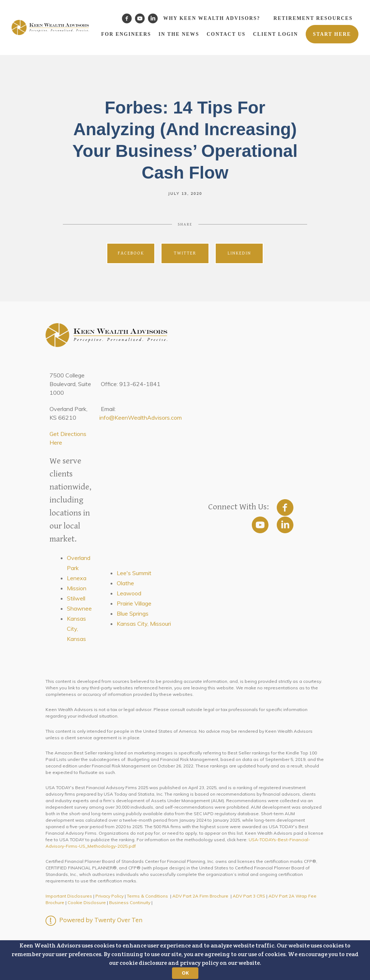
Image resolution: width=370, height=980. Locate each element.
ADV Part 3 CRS (249, 896)
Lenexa (77, 578)
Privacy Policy (109, 896)
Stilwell (76, 598)
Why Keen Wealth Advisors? (212, 18)
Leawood (129, 593)
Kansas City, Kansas (76, 629)
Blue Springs (133, 613)
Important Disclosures (69, 896)
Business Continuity (130, 902)
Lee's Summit (134, 573)
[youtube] (260, 525)
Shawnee (79, 608)
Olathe (125, 583)
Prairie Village (134, 603)
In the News (179, 34)
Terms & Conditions (147, 896)
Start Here (332, 34)
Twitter (185, 253)
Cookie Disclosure (87, 902)
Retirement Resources (313, 18)
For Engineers (126, 34)
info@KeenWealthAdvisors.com (141, 418)
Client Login (276, 34)
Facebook (131, 253)
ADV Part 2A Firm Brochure (200, 896)
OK (185, 973)
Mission (77, 588)
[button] (185, 960)
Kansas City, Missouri (144, 624)
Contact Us (226, 34)
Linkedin (239, 253)
